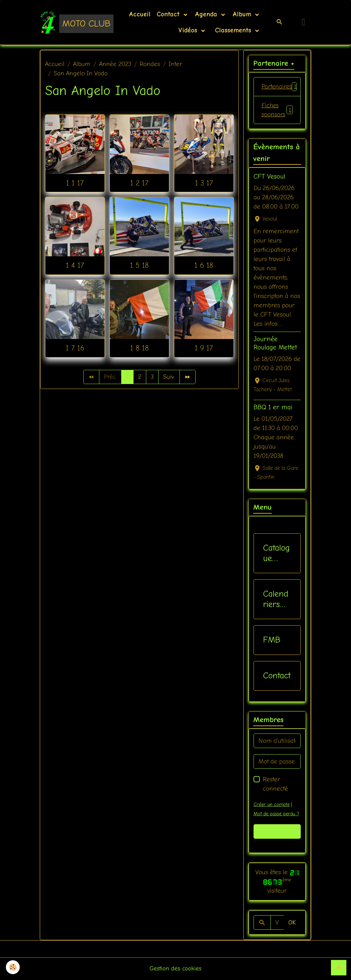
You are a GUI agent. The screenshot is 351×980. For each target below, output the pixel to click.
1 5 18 (139, 265)
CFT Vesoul (269, 177)
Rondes (150, 64)
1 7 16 (75, 348)
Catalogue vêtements (276, 554)
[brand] (68, 22)
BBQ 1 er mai (273, 407)
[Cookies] (13, 967)
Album (243, 14)
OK (292, 923)
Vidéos (189, 30)
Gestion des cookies (176, 969)
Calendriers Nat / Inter (276, 600)
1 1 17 (75, 183)
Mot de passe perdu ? (277, 814)
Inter (175, 64)
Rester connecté (275, 785)
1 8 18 (139, 348)
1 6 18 (204, 265)
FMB (272, 640)
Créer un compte (271, 805)
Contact (169, 14)
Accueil (140, 14)
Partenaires (281, 87)
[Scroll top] (339, 968)
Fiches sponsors (277, 110)
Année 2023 (115, 64)
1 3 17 (204, 183)
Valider (277, 832)
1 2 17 (139, 183)
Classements (233, 30)
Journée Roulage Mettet (275, 344)
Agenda (207, 14)
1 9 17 (204, 348)
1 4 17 (75, 265)
